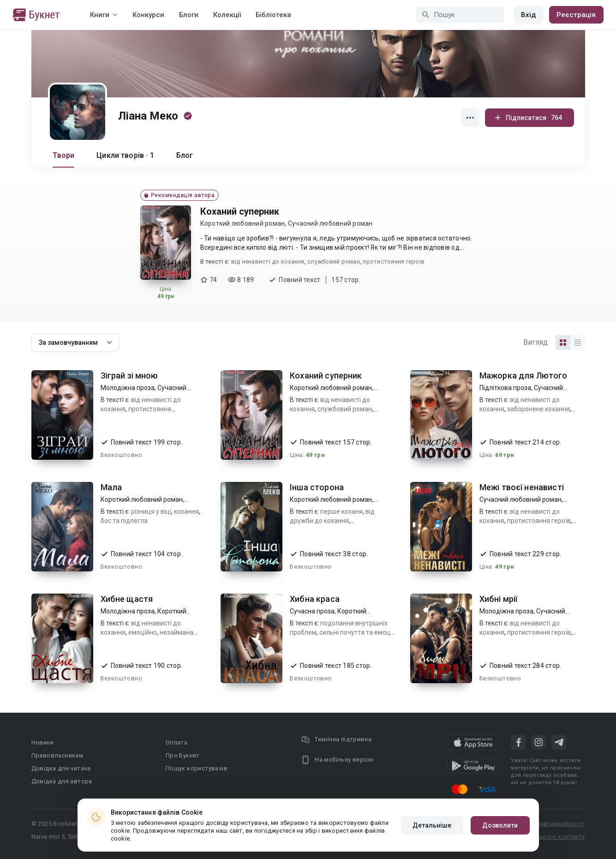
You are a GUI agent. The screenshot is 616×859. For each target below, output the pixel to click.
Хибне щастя (127, 599)
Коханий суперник (240, 211)
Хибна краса (315, 599)
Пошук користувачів (197, 768)
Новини (42, 742)
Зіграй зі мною (129, 375)
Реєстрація (576, 15)
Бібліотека (273, 15)
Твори (64, 155)
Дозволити (500, 825)
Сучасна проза (312, 611)
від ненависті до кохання (268, 261)
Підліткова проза (505, 388)
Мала (111, 487)
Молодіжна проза (128, 388)
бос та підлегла (124, 521)
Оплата (176, 742)
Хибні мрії (499, 599)
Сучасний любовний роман (330, 223)
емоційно (143, 632)
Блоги (189, 15)
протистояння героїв (394, 261)
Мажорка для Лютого (523, 375)
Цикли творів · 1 (125, 155)
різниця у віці (151, 511)
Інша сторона (317, 487)
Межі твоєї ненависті (522, 487)
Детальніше (432, 825)
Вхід (528, 15)
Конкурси (148, 15)
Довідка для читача (61, 768)
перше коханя (341, 511)
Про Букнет (183, 755)
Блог (185, 155)
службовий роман (334, 261)
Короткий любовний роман (243, 223)
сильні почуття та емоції (356, 632)
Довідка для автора (62, 781)
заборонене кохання (538, 409)
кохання (186, 511)
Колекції (227, 15)
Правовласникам (57, 755)
